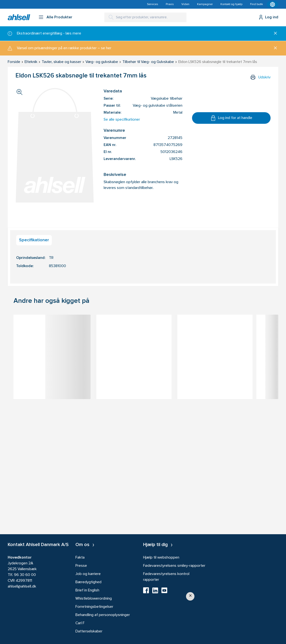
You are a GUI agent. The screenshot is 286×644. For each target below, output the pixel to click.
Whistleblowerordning (94, 599)
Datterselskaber (89, 631)
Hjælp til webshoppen (161, 558)
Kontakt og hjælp (231, 4)
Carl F (80, 623)
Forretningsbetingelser (94, 607)
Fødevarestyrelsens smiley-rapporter (174, 566)
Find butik (256, 4)
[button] (190, 596)
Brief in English (87, 590)
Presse (81, 566)
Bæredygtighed (88, 582)
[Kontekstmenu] (273, 4)
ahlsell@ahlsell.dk (22, 587)
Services (153, 4)
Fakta (80, 558)
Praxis (170, 4)
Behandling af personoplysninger (103, 615)
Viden (185, 4)
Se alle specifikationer (122, 120)
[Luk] (274, 34)
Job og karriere (88, 574)
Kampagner (205, 4)
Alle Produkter (59, 17)
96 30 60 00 (25, 575)
